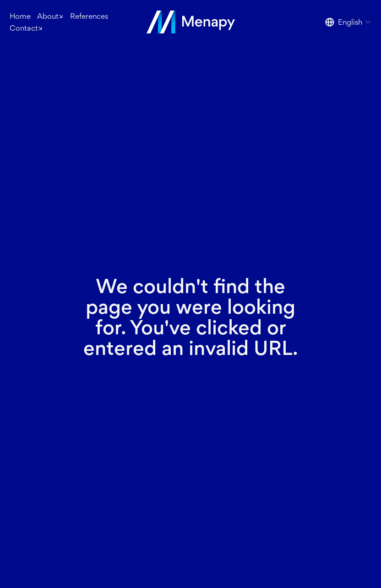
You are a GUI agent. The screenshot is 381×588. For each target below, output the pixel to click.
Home (20, 16)
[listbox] (348, 22)
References (89, 16)
